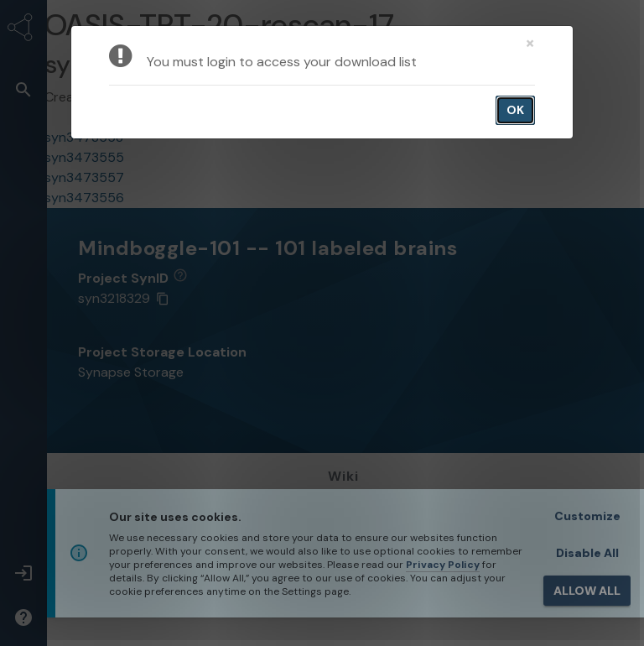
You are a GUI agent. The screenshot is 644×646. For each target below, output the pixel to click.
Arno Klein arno (164, 97)
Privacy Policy (443, 565)
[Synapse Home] (23, 30)
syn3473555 (84, 157)
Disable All (587, 553)
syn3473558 (84, 137)
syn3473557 (84, 177)
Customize (587, 516)
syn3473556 (84, 198)
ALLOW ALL (587, 591)
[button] (23, 89)
